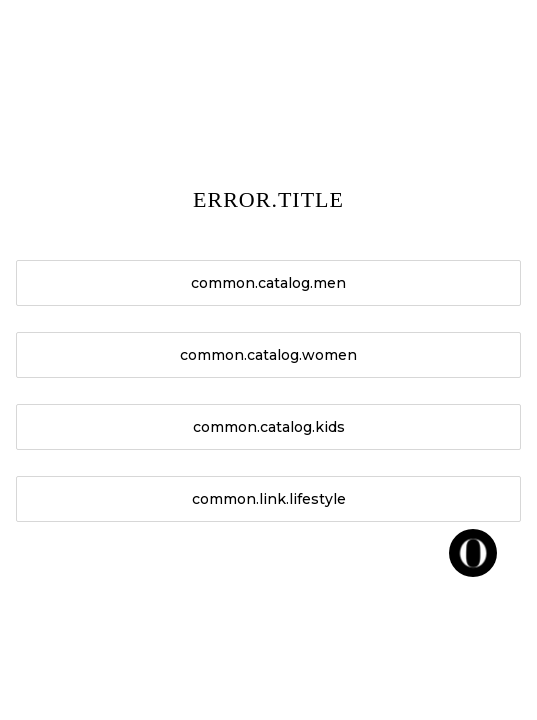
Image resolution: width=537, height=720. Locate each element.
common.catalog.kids (269, 427)
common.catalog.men (268, 283)
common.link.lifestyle (269, 499)
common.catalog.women (268, 355)
